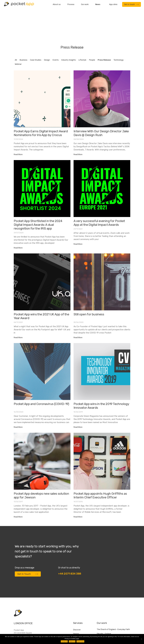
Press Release (104, 34)
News (98, 4)
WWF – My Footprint (105, 621)
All (16, 34)
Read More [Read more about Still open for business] (78, 312)
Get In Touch (28, 548)
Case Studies (36, 34)
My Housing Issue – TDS (107, 612)
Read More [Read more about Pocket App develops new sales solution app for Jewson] (18, 491)
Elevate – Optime (104, 608)
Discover (77, 604)
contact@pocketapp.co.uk (25, 621)
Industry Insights (69, 34)
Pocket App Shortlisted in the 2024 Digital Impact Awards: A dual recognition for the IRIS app (38, 199)
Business (23, 34)
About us (57, 4)
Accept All (64, 641)
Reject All (72, 641)
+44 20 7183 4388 (22, 617)
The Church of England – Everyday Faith (113, 604)
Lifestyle (82, 34)
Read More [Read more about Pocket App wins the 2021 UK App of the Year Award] (18, 312)
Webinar (18, 38)
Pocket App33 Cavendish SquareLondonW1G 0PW (23, 608)
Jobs (104, 633)
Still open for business (89, 288)
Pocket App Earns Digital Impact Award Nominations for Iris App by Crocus (41, 107)
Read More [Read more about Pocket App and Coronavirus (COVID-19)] (18, 401)
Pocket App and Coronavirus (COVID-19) (41, 378)
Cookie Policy (119, 633)
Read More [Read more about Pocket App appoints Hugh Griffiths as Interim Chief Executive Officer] (78, 491)
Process (71, 4)
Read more (80, 641)
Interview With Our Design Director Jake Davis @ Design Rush (101, 107)
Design (47, 34)
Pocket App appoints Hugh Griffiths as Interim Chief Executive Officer (100, 470)
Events (56, 34)
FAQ (110, 633)
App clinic (113, 4)
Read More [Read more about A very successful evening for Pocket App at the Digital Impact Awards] (78, 218)
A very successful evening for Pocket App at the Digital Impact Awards (99, 197)
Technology (119, 34)
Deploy (76, 616)
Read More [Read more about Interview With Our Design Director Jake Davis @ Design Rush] (78, 128)
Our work (85, 4)
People (92, 34)
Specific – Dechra (104, 616)
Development (79, 612)
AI (128, 633)
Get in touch (132, 4)
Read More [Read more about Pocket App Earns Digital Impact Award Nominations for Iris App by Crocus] (18, 128)
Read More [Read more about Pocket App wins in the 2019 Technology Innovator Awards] (78, 401)
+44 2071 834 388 (70, 548)
